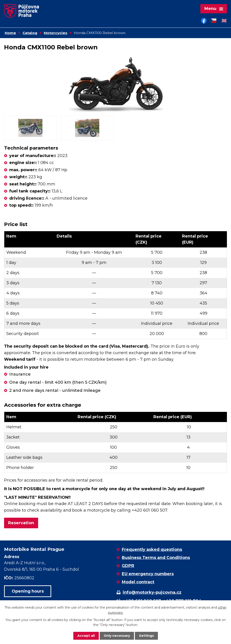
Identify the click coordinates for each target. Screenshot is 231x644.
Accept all (86, 636)
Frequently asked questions (152, 550)
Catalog (30, 33)
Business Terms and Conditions (156, 558)
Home (10, 33)
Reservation (21, 523)
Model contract (138, 582)
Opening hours (28, 591)
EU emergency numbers (148, 574)
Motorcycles (55, 33)
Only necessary (117, 636)
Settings (146, 636)
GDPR (128, 566)
